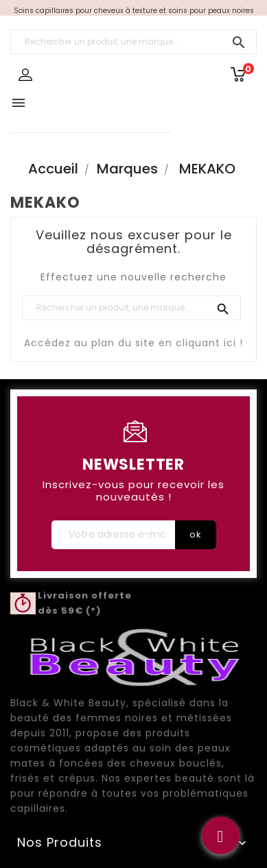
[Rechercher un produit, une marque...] (133, 42)
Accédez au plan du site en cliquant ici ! (133, 343)
